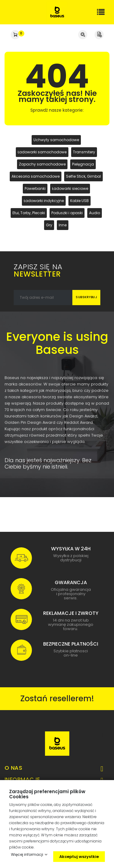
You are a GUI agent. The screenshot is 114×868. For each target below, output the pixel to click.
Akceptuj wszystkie (79, 857)
